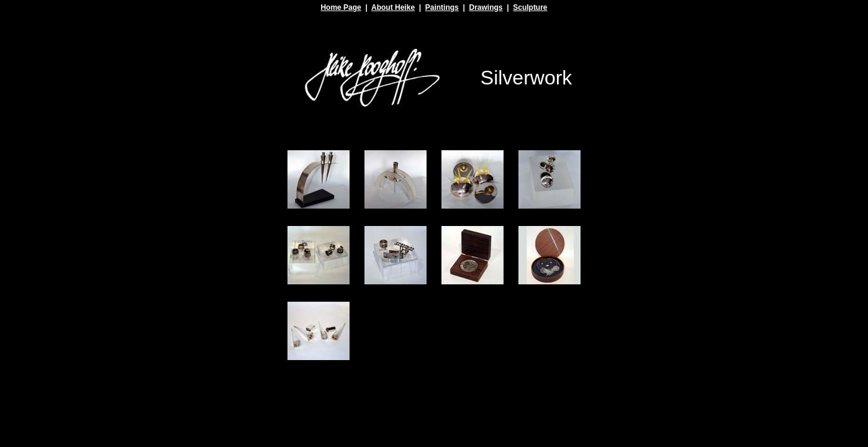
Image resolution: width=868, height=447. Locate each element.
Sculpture (530, 7)
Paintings (442, 7)
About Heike (393, 7)
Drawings (486, 7)
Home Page (341, 7)
